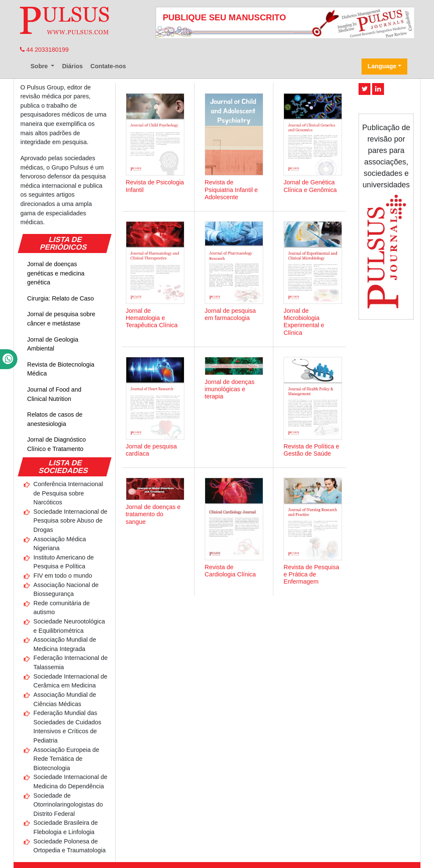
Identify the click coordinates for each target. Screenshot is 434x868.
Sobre (40, 66)
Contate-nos (108, 66)
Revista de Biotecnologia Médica (61, 369)
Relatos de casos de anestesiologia (55, 419)
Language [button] (382, 66)
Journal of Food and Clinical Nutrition (54, 394)
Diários (72, 66)
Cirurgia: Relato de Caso (61, 298)
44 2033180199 (44, 50)
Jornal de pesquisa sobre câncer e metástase (61, 319)
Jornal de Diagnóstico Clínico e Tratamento (56, 444)
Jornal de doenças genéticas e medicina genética (56, 273)
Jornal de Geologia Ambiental (53, 344)
